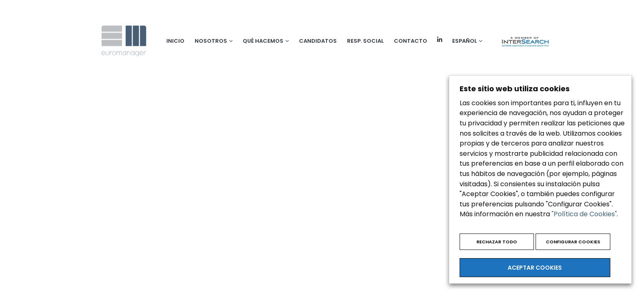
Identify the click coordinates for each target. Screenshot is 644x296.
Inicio (175, 41)
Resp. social (365, 41)
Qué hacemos (263, 41)
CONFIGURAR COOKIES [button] (573, 242)
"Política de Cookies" (584, 214)
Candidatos (318, 41)
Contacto (411, 41)
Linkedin (440, 40)
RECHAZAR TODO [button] (497, 242)
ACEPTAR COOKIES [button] (535, 268)
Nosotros (211, 41)
